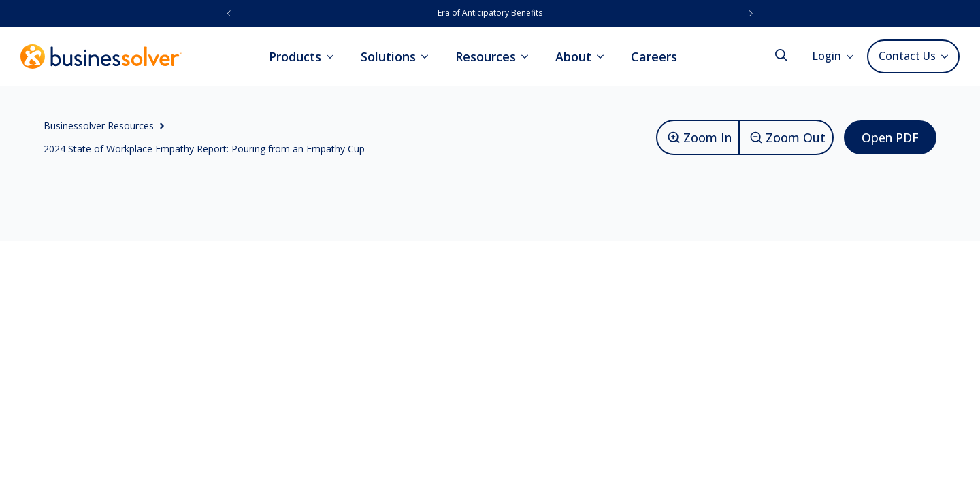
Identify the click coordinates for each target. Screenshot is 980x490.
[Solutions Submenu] (429, 56)
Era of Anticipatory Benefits (490, 13)
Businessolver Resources (99, 126)
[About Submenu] (604, 56)
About (573, 56)
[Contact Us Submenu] (947, 56)
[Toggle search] (781, 55)
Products (295, 56)
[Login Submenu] (854, 56)
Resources (486, 56)
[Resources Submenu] (529, 56)
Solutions (388, 56)
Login (827, 56)
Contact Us (907, 56)
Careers (654, 56)
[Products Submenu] (334, 56)
